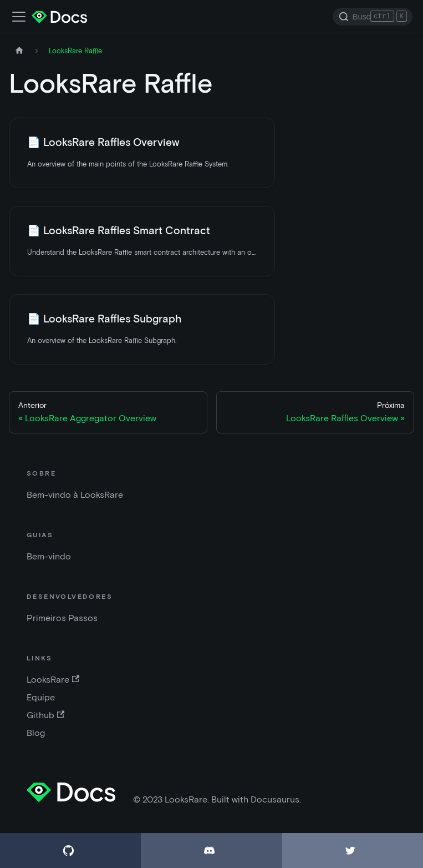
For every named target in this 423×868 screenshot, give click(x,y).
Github (45, 715)
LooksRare (53, 680)
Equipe (41, 697)
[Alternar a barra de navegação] (19, 17)
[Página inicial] (19, 51)
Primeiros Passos (62, 618)
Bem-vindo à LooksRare (75, 495)
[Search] (373, 17)
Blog (36, 733)
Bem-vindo (49, 556)
